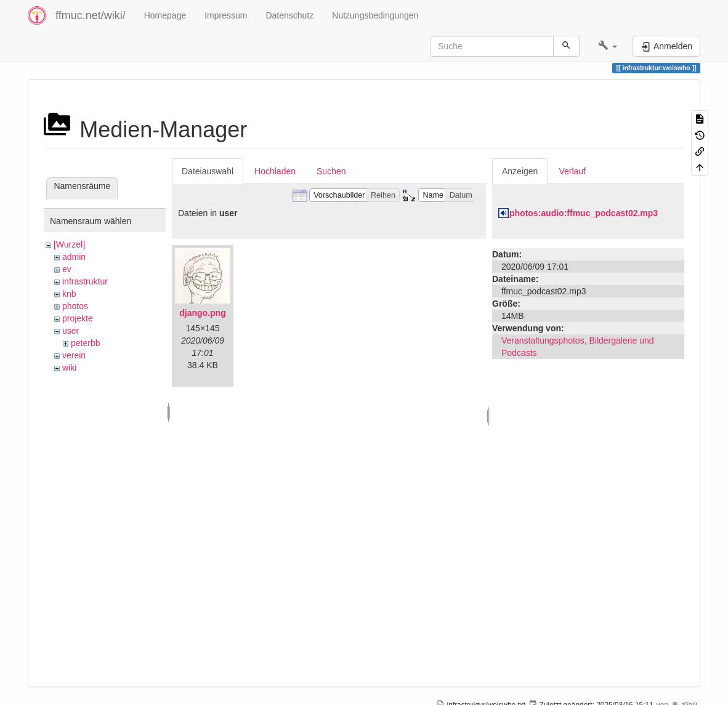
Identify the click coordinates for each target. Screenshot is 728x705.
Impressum (226, 15)
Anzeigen (520, 171)
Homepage (165, 15)
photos (75, 306)
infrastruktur (85, 281)
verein (74, 355)
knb (69, 294)
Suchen (331, 171)
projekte (78, 318)
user (71, 331)
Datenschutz (289, 15)
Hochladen (275, 171)
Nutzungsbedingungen (375, 15)
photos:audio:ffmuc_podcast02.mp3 (584, 213)
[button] (608, 46)
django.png (202, 313)
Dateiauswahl (208, 171)
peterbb (85, 343)
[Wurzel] (69, 244)
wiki (69, 368)
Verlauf (572, 171)
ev (67, 269)
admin (74, 257)
